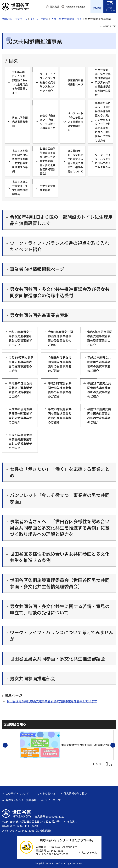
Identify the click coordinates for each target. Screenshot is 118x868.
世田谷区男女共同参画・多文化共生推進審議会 (57, 658)
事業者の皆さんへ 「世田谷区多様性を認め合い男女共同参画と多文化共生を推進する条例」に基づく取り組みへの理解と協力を (60, 528)
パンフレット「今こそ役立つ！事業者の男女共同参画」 (60, 498)
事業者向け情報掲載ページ (37, 269)
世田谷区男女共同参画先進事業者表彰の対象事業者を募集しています (52, 701)
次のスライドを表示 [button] (115, 745)
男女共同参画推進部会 (33, 678)
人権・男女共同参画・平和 (67, 19)
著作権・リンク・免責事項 (21, 800)
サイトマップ (53, 800)
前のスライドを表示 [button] (7, 745)
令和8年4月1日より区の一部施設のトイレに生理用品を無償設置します (61, 220)
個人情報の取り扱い (75, 793)
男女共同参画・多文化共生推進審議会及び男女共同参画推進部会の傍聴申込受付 (60, 292)
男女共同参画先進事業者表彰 (39, 315)
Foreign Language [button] (75, 6)
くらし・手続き (39, 19)
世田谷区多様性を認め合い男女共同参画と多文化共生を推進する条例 (60, 557)
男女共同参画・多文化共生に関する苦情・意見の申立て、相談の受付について (60, 609)
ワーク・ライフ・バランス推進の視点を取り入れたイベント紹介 (60, 246)
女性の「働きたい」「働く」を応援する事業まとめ (60, 472)
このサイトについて (17, 793)
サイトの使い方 (46, 793)
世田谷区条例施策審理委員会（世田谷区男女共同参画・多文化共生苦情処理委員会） (60, 583)
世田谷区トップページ (15, 19)
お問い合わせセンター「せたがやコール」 (67, 840)
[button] (53, 7)
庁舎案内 (72, 821)
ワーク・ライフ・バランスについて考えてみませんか (62, 635)
